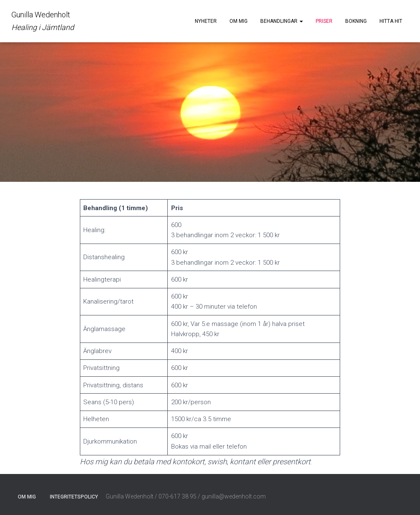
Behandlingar (282, 21)
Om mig (239, 21)
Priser (324, 21)
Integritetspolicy (74, 497)
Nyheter (206, 21)
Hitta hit (391, 21)
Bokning (356, 21)
